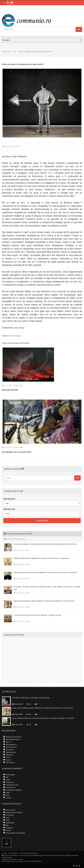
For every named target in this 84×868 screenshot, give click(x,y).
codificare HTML (23, 861)
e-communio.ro (14, 853)
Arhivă (8, 780)
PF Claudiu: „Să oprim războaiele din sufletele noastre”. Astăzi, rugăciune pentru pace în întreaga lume (47, 588)
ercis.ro (8, 760)
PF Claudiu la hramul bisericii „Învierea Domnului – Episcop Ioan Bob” (38, 615)
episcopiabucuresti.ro (13, 739)
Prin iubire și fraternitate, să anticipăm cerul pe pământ (31, 698)
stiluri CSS (15, 861)
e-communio (6, 52)
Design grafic (7, 861)
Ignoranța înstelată (10, 390)
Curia (8, 795)
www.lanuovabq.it (14, 336)
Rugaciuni (9, 828)
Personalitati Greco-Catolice (15, 833)
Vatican (8, 830)
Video (8, 793)
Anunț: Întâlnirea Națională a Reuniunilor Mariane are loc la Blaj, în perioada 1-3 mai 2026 (43, 718)
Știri (14, 52)
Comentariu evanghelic (14, 790)
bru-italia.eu (10, 750)
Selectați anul (9, 509)
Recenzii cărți (10, 787)
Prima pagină (10, 775)
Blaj (7, 825)
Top (7, 843)
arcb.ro (8, 757)
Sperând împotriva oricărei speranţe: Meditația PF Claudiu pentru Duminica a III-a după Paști (45, 573)
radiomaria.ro (10, 763)
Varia (8, 818)
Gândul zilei (10, 782)
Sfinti (8, 820)
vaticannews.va (11, 752)
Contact (8, 798)
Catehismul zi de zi (12, 785)
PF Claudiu (10, 815)
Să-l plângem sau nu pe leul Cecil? (17, 452)
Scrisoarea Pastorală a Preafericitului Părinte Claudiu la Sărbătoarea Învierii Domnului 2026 (45, 544)
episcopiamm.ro (11, 745)
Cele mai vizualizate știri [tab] (15, 539)
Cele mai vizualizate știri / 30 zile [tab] (18, 534)
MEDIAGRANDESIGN (35, 861)
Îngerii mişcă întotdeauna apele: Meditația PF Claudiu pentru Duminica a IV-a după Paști (44, 601)
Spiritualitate (10, 823)
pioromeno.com (11, 747)
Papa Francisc (11, 810)
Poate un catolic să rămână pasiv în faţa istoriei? (23, 64)
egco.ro (8, 742)
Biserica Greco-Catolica (14, 813)
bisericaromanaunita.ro (14, 737)
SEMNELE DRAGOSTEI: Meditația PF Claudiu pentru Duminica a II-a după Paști (41, 558)
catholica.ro (10, 755)
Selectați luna (9, 499)
